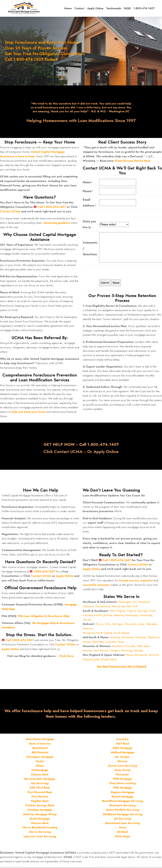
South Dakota (121, 633)
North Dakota (104, 633)
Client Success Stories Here (132, 161)
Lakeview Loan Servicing (40, 836)
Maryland (144, 602)
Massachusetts (91, 659)
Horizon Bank (40, 823)
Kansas (87, 642)
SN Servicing (122, 819)
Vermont (153, 655)
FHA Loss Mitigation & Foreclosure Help (44, 616)
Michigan (118, 624)
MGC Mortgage (122, 748)
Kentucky (115, 637)
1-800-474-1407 (144, 8)
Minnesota (89, 633)
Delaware (88, 606)
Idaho (147, 646)
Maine (130, 655)
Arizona (87, 651)
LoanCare (122, 739)
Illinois (99, 624)
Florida (87, 620)
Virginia (131, 611)
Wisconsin (131, 624)
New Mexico (101, 651)
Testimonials (115, 8)
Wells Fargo (122, 836)
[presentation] (124, 273)
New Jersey (118, 606)
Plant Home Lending (122, 783)
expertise (147, 580)
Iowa (141, 624)
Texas (121, 642)
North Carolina (103, 615)
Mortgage (47, 739)
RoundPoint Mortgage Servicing (122, 801)
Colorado (129, 646)
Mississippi (132, 615)
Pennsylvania (103, 606)
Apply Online (97, 8)
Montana (117, 646)
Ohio (108, 624)
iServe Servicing (40, 832)
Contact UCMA (10, 211)
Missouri (88, 628)
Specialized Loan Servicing (122, 823)
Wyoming (127, 651)
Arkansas (140, 637)
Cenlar (40, 761)
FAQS (128, 8)
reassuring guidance (57, 223)
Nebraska (151, 624)
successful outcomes (97, 585)
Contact (82, 8)
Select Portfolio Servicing (122, 810)
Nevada (138, 651)
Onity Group (122, 770)
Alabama (119, 615)
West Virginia (117, 611)
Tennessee (146, 615)
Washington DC (128, 602)
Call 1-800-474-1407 (52, 207)
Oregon (115, 651)
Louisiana (110, 642)
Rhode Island (109, 659)
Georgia (142, 611)
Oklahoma (153, 637)
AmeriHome (33, 739)
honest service (129, 580)
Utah (139, 646)
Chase (40, 766)
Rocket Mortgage (122, 797)
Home (71, 8)
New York (132, 606)
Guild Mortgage (40, 819)
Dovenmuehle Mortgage (40, 779)
